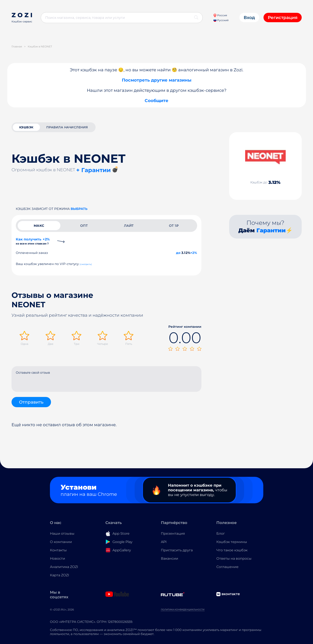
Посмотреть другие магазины (157, 80)
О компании (61, 542)
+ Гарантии (93, 170)
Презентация (173, 533)
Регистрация (283, 18)
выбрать (79, 209)
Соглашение (227, 567)
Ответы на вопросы (234, 558)
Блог (221, 533)
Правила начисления (67, 127)
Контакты (58, 550)
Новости (58, 558)
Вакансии (170, 558)
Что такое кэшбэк (232, 550)
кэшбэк (26, 127)
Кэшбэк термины (232, 542)
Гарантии (271, 230)
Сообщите (156, 101)
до (178, 253)
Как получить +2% (33, 241)
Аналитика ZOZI (64, 567)
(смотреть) (86, 264)
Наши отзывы (62, 533)
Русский (221, 20)
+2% (194, 253)
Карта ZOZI (60, 575)
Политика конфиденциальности (183, 610)
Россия (220, 15)
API (164, 542)
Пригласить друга (177, 550)
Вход (249, 18)
